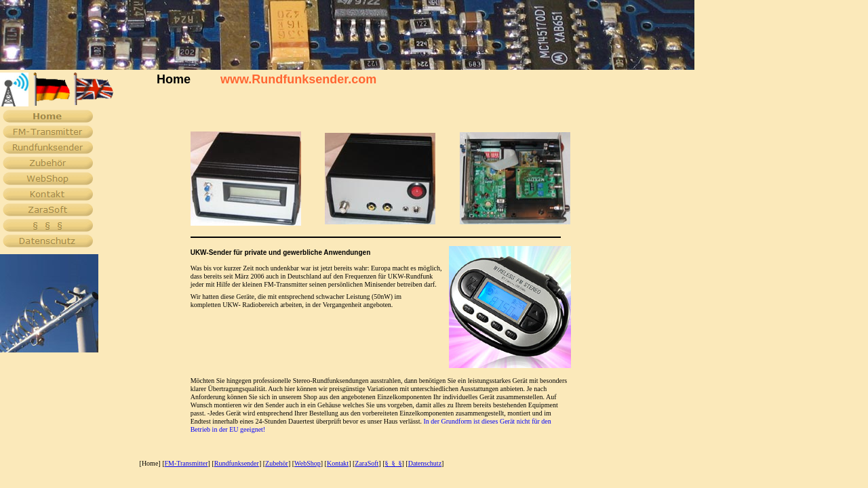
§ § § (393, 463)
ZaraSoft (367, 463)
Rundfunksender (237, 463)
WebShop (308, 463)
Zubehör (277, 463)
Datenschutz (425, 463)
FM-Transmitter (186, 463)
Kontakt (338, 463)
